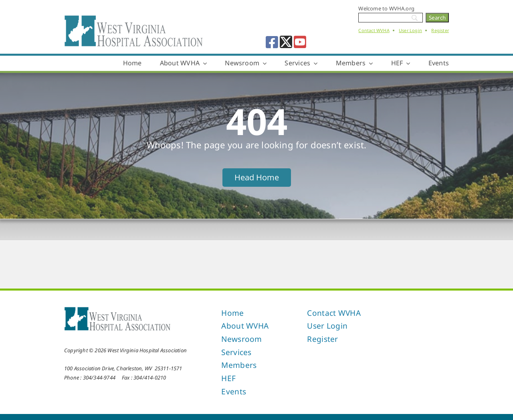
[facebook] (272, 42)
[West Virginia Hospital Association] (117, 309)
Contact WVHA (374, 30)
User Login (410, 30)
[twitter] (286, 42)
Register (440, 30)
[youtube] (300, 42)
